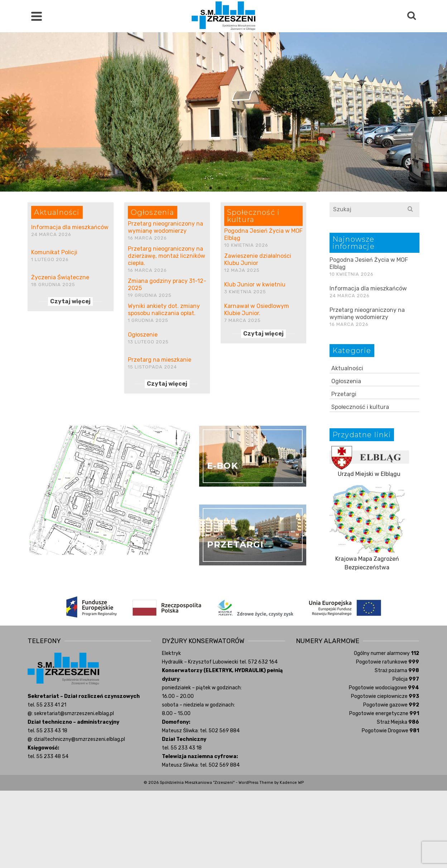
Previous (8, 112)
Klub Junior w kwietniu (255, 284)
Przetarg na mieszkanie (160, 360)
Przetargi (344, 394)
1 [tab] (211, 188)
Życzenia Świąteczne (60, 277)
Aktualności (347, 368)
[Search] (412, 16)
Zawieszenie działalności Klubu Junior (258, 259)
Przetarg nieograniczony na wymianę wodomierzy (165, 227)
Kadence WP (292, 783)
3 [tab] (228, 188)
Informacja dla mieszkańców (70, 227)
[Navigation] (37, 16)
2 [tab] (219, 188)
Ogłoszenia (346, 381)
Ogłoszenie (143, 335)
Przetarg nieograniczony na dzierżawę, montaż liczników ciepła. (167, 256)
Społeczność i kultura (360, 407)
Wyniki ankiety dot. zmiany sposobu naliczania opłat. (164, 310)
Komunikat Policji (54, 252)
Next (439, 112)
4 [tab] (236, 188)
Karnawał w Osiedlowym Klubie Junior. (257, 310)
